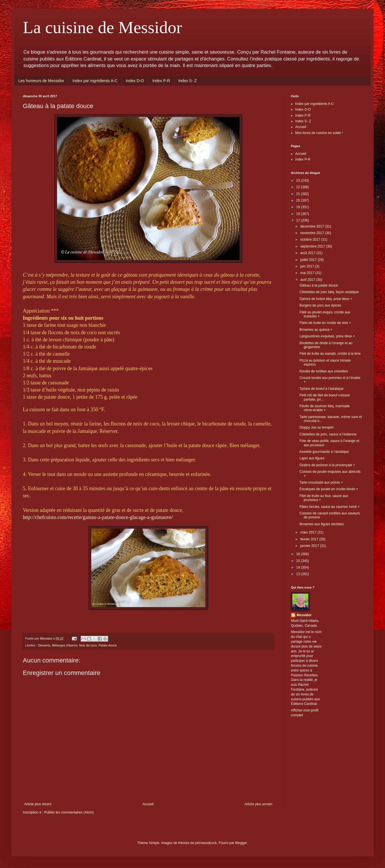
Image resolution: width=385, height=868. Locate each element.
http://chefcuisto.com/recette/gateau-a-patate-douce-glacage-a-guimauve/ (98, 517)
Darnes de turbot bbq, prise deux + (326, 299)
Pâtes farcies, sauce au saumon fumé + (330, 507)
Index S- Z (188, 81)
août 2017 (308, 253)
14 (299, 567)
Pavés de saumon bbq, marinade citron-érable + (325, 408)
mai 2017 (308, 273)
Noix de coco (88, 645)
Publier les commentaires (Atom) (69, 812)
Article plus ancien (259, 804)
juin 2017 (308, 266)
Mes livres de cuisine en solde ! (319, 133)
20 (299, 200)
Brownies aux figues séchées (322, 524)
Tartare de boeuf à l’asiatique (321, 389)
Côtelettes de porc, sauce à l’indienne (328, 434)
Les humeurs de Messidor (41, 81)
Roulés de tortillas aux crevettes (324, 371)
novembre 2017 (313, 233)
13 (299, 574)
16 (299, 554)
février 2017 (310, 539)
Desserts (44, 645)
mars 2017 (309, 532)
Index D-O (135, 81)
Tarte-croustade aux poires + (321, 482)
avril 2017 (308, 280)
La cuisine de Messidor (102, 27)
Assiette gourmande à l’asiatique (324, 452)
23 (299, 181)
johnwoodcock (206, 843)
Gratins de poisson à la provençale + (327, 465)
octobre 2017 (311, 240)
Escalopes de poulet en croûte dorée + (329, 489)
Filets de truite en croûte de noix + (325, 323)
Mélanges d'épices (65, 645)
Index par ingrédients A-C (95, 81)
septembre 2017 (313, 246)
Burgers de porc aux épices (320, 305)
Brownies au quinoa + (316, 330)
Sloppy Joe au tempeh (316, 427)
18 (299, 214)
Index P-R (161, 81)
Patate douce (108, 645)
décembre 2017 (313, 226)
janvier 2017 (310, 546)
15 (299, 561)
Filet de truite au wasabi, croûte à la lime (330, 354)
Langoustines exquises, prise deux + (327, 336)
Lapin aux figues (312, 458)
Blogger (241, 843)
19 (299, 207)
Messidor (304, 615)
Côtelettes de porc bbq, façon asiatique (329, 292)
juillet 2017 (309, 260)
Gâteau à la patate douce (319, 285)
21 (299, 194)
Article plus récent (38, 804)
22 (299, 187)
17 (299, 220)
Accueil (148, 804)
